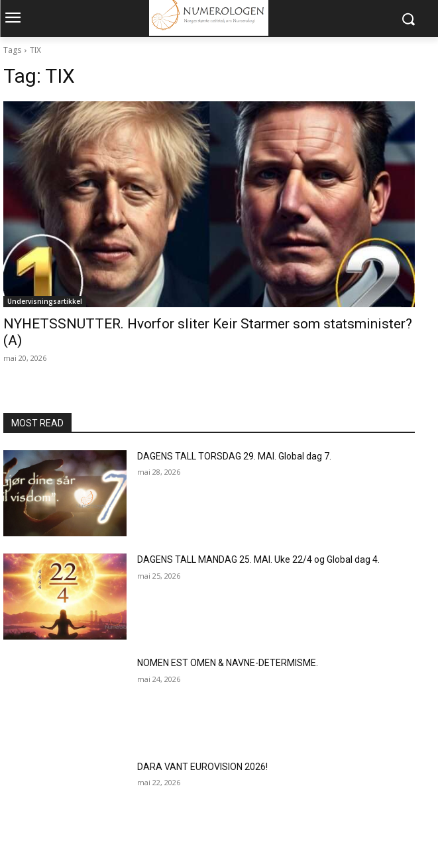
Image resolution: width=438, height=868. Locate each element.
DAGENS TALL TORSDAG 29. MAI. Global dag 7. (234, 456)
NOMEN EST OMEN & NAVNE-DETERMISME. (228, 663)
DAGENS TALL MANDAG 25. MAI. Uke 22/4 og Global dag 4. (258, 559)
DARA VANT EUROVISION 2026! (202, 767)
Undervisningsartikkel (45, 301)
